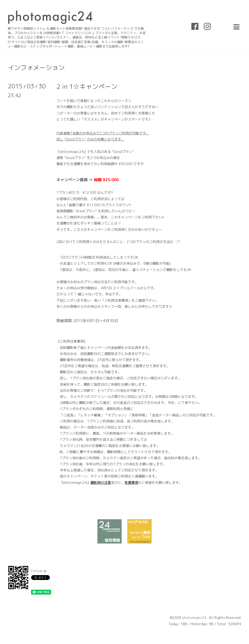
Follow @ (39, 571)
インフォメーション (36, 67)
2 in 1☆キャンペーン (87, 86)
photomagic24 (195, 618)
